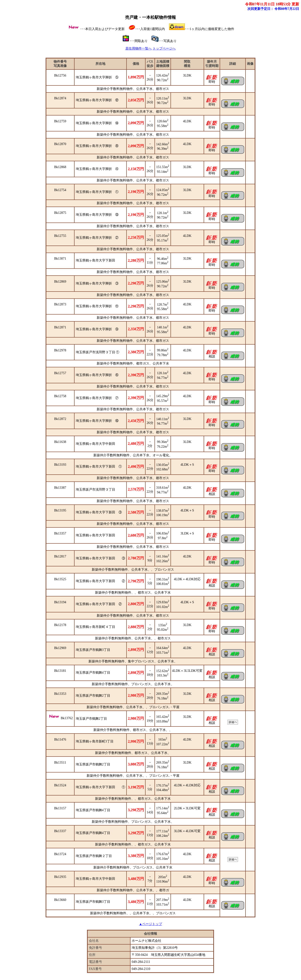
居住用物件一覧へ (139, 48)
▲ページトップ (150, 924)
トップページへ (164, 48)
